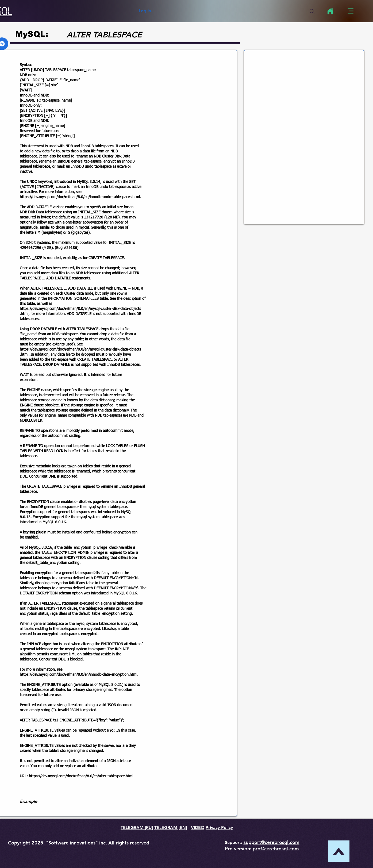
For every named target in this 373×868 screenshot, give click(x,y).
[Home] (330, 11)
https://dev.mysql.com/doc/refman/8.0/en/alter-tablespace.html (81, 776)
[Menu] (351, 11)
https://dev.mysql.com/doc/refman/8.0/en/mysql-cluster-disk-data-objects (80, 309)
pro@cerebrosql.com (276, 849)
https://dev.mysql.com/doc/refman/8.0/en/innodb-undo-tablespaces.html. (80, 197)
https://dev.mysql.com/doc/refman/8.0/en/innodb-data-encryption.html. (79, 675)
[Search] (312, 11)
